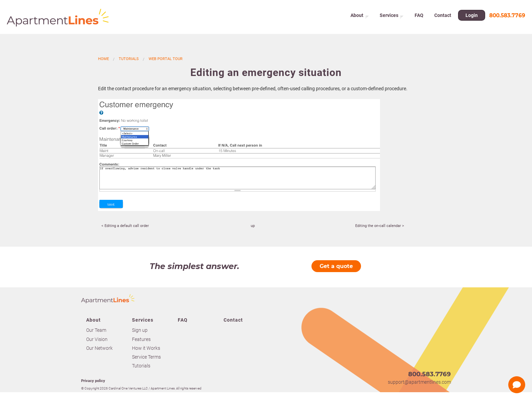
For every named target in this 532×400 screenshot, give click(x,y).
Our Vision (97, 339)
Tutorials (129, 59)
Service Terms (146, 357)
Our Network (99, 348)
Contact (443, 17)
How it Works (146, 348)
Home (103, 59)
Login (472, 17)
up (253, 226)
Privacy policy (93, 381)
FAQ (420, 17)
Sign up (140, 330)
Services (390, 17)
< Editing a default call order (125, 226)
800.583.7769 (507, 17)
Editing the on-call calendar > (380, 226)
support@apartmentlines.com (419, 382)
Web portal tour (166, 59)
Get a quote (336, 266)
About (357, 17)
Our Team (96, 330)
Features (141, 339)
